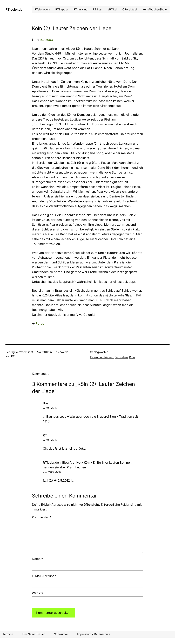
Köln (132, 357)
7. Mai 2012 (50, 408)
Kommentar (42, 517)
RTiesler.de (14, 9)
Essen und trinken (102, 357)
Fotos (40, 324)
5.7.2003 (47, 40)
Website (38, 593)
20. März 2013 (52, 472)
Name (37, 559)
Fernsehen (121, 357)
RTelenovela (60, 352)
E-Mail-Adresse (44, 576)
